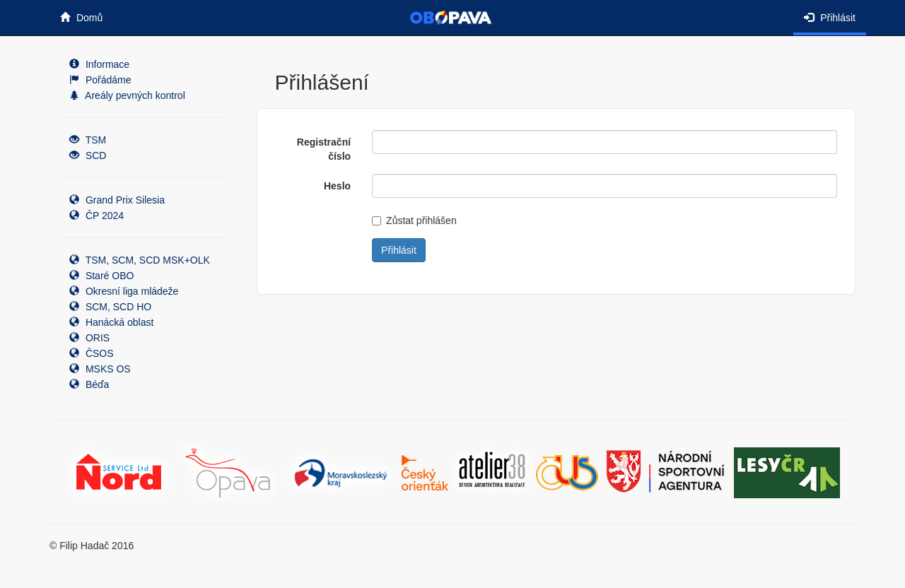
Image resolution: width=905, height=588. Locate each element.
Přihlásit (830, 18)
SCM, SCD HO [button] (110, 307)
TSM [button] (88, 140)
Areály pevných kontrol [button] (127, 95)
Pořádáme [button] (100, 80)
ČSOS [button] (92, 353)
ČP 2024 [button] (97, 216)
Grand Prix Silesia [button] (117, 200)
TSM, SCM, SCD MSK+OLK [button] (140, 260)
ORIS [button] (89, 338)
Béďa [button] (89, 384)
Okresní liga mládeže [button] (124, 291)
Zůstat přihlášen (414, 220)
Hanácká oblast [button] (111, 322)
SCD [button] (88, 155)
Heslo (337, 186)
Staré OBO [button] (101, 276)
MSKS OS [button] (100, 369)
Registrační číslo (324, 149)
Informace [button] (99, 64)
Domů (81, 18)
